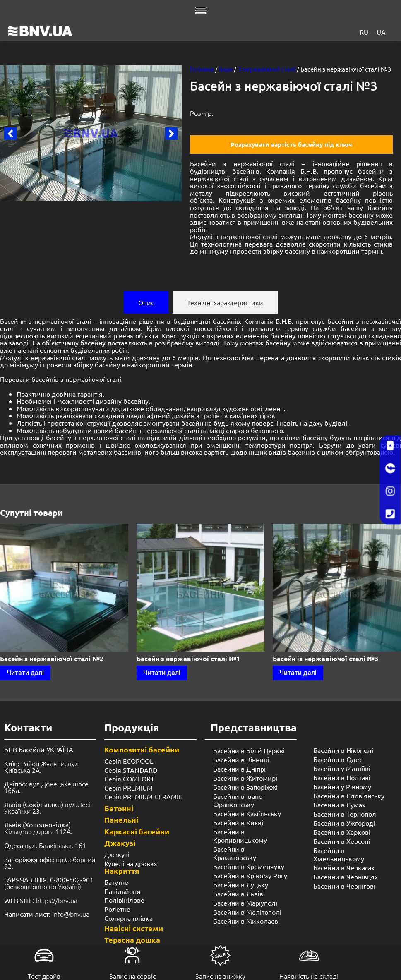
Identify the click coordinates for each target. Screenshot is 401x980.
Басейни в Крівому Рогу (250, 875)
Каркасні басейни (137, 831)
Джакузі (120, 843)
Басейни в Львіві (239, 894)
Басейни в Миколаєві (246, 921)
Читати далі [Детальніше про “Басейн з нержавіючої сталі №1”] (162, 673)
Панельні (121, 820)
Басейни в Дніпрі (239, 769)
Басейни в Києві (238, 822)
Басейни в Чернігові (344, 886)
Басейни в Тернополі (346, 814)
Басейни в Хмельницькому (339, 854)
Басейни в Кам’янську (247, 813)
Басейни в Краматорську (235, 853)
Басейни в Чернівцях (346, 877)
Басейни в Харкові (342, 832)
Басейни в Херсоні (342, 841)
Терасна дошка (132, 940)
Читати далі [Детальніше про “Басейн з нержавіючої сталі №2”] (25, 673)
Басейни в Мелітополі (247, 912)
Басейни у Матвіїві (342, 768)
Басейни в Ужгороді (344, 823)
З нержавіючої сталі (267, 69)
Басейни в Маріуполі (245, 903)
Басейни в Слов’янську (349, 796)
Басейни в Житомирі (245, 778)
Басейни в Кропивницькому (240, 836)
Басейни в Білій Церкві (249, 750)
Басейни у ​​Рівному (342, 786)
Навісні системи (134, 928)
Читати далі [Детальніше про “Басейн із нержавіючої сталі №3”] (298, 673)
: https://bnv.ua (41, 900)
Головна (202, 69)
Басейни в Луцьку (241, 884)
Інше (226, 69)
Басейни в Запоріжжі (245, 787)
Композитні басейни (142, 749)
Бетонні (119, 808)
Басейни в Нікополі (343, 750)
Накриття (122, 871)
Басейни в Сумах (339, 805)
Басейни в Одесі (339, 759)
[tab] (146, 302)
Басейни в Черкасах (344, 867)
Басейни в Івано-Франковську (239, 800)
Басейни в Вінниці (241, 760)
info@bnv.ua (71, 914)
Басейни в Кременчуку (249, 866)
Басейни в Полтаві (342, 777)
